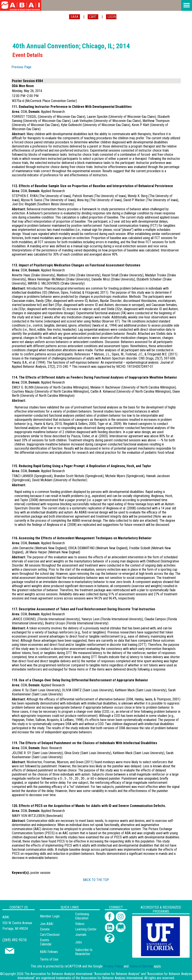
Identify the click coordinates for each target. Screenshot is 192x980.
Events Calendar (46, 942)
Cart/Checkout (50, 935)
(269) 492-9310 (14, 940)
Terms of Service (141, 966)
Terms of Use (49, 959)
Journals (81, 935)
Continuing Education (82, 916)
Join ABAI (47, 924)
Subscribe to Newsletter (84, 952)
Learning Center (86, 929)
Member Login (50, 916)
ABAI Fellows (49, 952)
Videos (80, 924)
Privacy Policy (113, 966)
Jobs (79, 942)
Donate (45, 929)
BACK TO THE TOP (96, 880)
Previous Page (21, 67)
